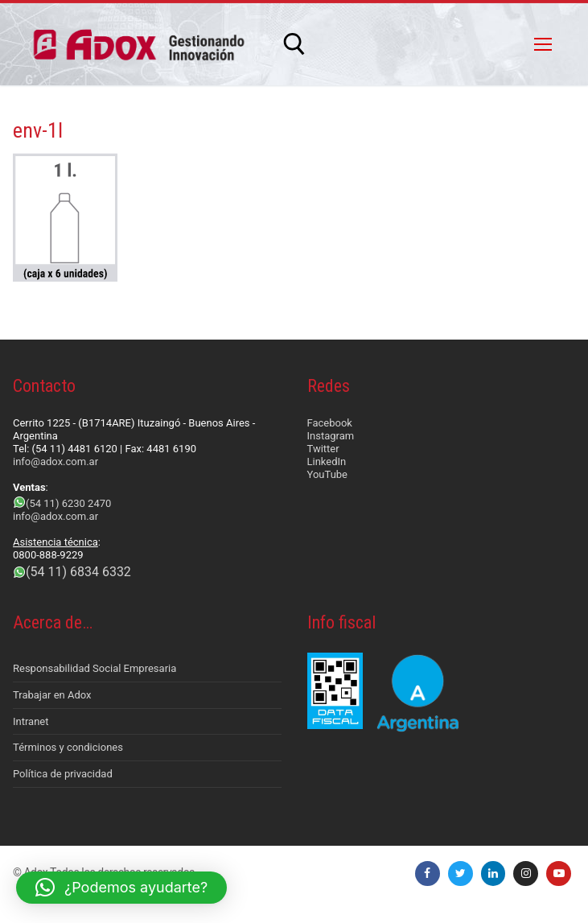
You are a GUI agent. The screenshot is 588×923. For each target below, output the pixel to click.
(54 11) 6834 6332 (78, 572)
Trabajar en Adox (52, 695)
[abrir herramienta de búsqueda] (294, 44)
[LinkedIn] (493, 874)
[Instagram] (526, 874)
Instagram (331, 436)
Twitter (323, 449)
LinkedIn (327, 461)
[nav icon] (543, 44)
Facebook (330, 423)
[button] (121, 888)
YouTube (328, 474)
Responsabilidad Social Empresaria (95, 668)
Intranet (31, 721)
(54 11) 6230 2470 (68, 503)
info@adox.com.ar (56, 461)
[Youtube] (559, 874)
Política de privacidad (63, 774)
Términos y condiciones (68, 747)
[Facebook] (428, 874)
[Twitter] (461, 874)
